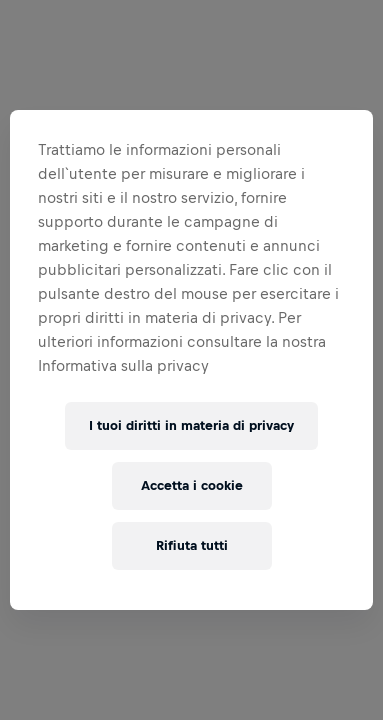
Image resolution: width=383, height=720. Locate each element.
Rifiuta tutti (192, 545)
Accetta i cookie (192, 485)
